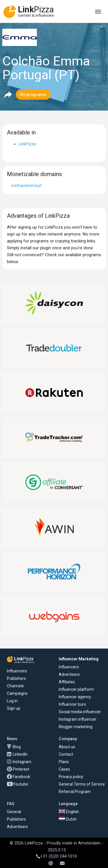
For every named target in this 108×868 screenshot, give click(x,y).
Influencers (17, 671)
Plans (64, 762)
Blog (17, 747)
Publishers (16, 678)
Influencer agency (75, 697)
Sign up (14, 708)
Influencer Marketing (79, 659)
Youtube (20, 784)
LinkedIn (20, 754)
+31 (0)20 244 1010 (56, 856)
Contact (66, 754)
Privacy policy (71, 777)
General (14, 812)
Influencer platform (76, 689)
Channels (15, 686)
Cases (64, 769)
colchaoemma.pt (26, 186)
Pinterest (21, 769)
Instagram (22, 762)
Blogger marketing (76, 727)
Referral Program (75, 792)
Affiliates (67, 682)
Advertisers (69, 674)
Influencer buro (72, 704)
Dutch (68, 819)
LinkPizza (27, 144)
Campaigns (17, 693)
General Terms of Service (82, 784)
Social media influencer (80, 712)
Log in (12, 701)
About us (67, 747)
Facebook (21, 777)
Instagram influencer (78, 719)
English (69, 812)
